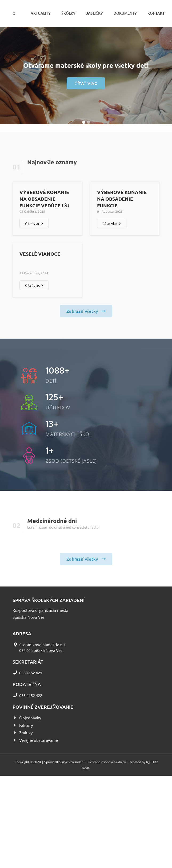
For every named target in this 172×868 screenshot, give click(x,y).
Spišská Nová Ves (29, 617)
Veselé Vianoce (40, 254)
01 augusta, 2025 (110, 211)
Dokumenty (125, 13)
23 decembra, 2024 (34, 273)
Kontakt (156, 13)
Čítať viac (86, 83)
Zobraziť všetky (86, 311)
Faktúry (26, 725)
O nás (16, 19)
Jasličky (95, 13)
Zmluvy (26, 733)
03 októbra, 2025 (32, 211)
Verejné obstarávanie (39, 740)
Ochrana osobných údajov (107, 762)
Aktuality (41, 13)
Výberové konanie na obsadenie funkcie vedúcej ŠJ (45, 199)
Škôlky (68, 13)
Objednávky (30, 718)
